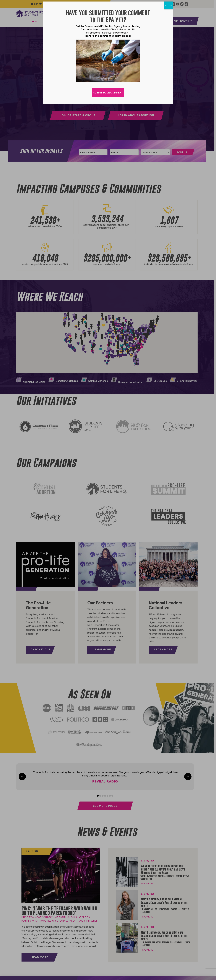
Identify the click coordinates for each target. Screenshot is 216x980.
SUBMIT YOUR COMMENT (108, 92)
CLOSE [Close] (168, 5)
